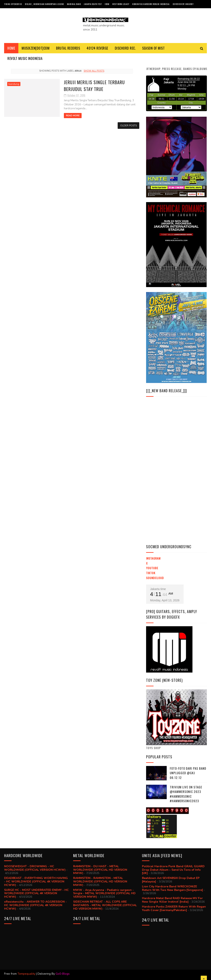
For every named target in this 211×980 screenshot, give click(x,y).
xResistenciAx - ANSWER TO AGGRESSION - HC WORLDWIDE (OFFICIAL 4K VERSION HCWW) (35, 905)
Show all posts (94, 71)
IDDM (107, 4)
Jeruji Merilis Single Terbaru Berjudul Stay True (94, 86)
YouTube (152, 568)
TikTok (151, 573)
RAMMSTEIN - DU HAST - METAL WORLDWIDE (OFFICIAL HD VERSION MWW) (100, 870)
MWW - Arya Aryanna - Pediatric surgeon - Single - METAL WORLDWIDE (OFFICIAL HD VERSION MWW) (104, 893)
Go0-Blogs (63, 974)
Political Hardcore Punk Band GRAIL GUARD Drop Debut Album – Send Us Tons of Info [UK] (173, 870)
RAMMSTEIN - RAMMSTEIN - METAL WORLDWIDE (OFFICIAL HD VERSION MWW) (100, 882)
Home (11, 48)
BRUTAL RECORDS (68, 48)
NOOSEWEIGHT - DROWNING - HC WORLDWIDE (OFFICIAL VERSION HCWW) (35, 868)
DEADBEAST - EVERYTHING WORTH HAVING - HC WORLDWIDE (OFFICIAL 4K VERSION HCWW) (36, 882)
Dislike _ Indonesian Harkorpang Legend (44, 4)
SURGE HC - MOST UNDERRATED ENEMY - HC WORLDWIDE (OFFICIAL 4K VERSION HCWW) (36, 893)
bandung (14, 84)
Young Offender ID (13, 4)
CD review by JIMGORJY (183, 4)
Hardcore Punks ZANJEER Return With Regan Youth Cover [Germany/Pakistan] (174, 908)
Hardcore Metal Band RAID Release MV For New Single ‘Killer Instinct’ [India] (172, 900)
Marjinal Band (74, 4)
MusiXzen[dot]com (36, 48)
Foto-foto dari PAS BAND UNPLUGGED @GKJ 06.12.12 (188, 773)
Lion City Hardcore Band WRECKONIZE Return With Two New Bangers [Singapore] (172, 888)
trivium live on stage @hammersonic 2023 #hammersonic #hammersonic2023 (186, 794)
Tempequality (26, 974)
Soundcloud (155, 578)
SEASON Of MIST (153, 48)
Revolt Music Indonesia (25, 58)
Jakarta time (158, 589)
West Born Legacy (121, 4)
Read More (73, 116)
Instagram (153, 558)
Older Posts (128, 126)
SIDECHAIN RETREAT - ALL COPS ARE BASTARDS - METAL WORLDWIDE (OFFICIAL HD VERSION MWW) (105, 905)
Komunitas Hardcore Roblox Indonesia (151, 4)
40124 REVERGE (97, 48)
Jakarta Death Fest (93, 4)
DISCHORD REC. (125, 48)
